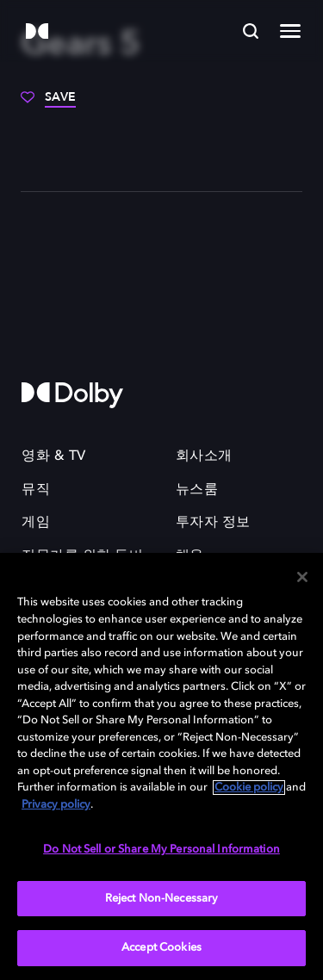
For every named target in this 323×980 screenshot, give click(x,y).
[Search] (251, 31)
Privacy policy (56, 805)
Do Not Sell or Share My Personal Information (161, 850)
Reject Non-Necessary (162, 899)
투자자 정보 (213, 523)
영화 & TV (54, 456)
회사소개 (204, 456)
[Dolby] (37, 32)
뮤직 (36, 490)
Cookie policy (249, 788)
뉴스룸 (197, 490)
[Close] (302, 577)
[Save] (48, 103)
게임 (36, 523)
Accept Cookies (161, 948)
